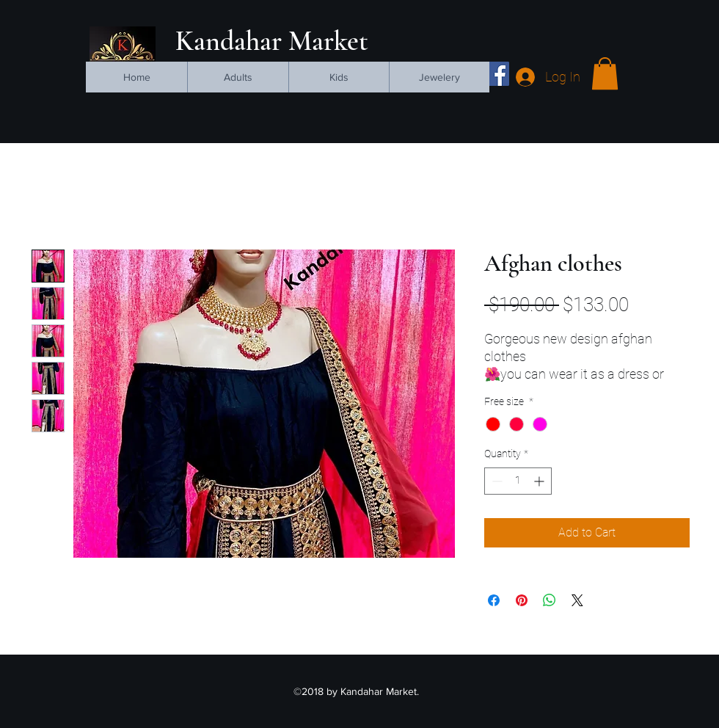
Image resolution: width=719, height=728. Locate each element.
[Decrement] (496, 481)
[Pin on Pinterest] (522, 600)
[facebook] (497, 74)
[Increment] (540, 481)
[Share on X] (577, 600)
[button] (605, 73)
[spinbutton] (518, 481)
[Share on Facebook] (494, 600)
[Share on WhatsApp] (550, 600)
